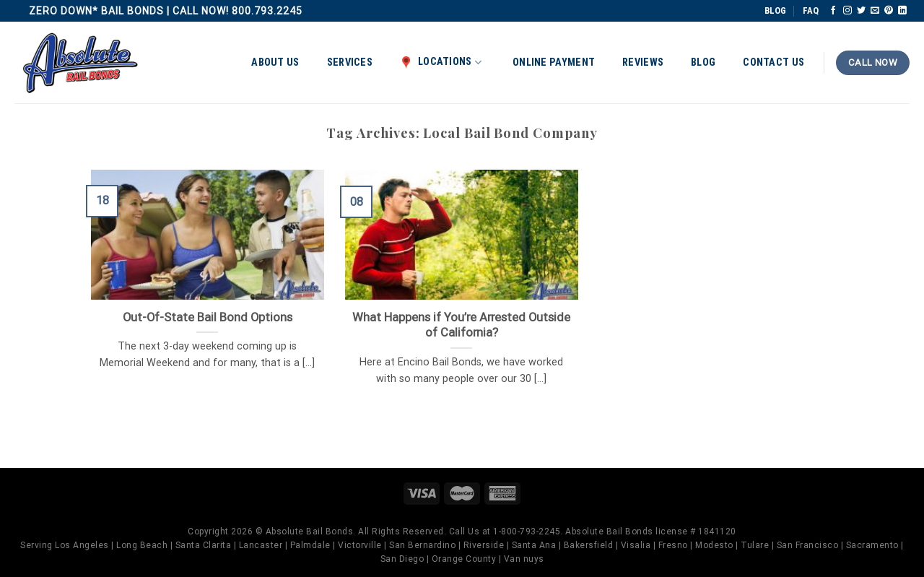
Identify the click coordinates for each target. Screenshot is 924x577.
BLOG (775, 10)
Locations (441, 62)
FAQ (811, 10)
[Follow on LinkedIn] (902, 11)
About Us (275, 62)
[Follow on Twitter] (861, 11)
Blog (703, 62)
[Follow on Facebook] (833, 11)
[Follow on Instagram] (847, 11)
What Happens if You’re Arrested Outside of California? (461, 325)
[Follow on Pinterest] (889, 11)
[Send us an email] (875, 11)
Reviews (643, 62)
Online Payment (554, 62)
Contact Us (773, 62)
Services (350, 62)
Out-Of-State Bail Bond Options (208, 317)
